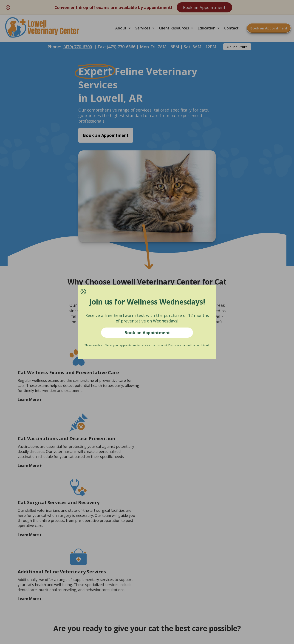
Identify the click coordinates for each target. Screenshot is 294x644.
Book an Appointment (147, 333)
